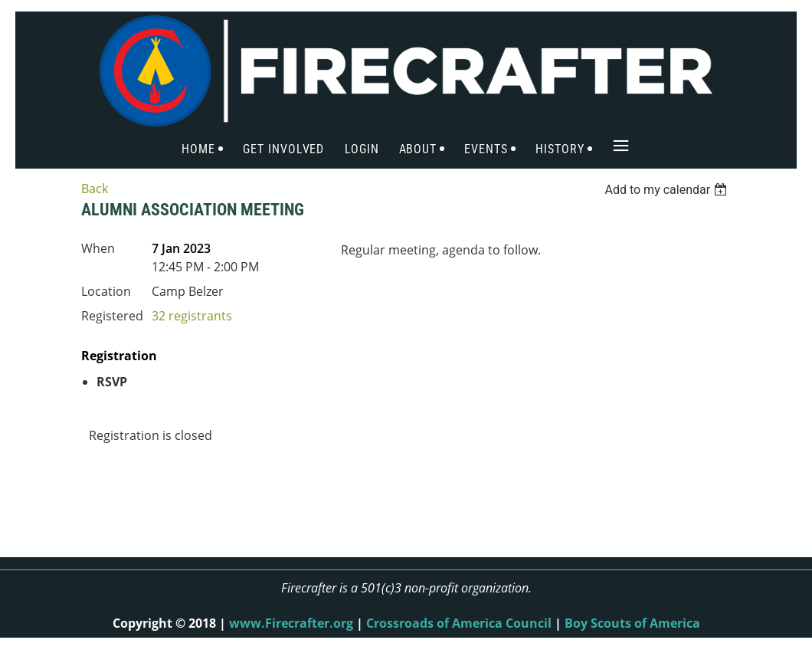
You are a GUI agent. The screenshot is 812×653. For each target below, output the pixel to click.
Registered (112, 316)
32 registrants (192, 316)
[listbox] (668, 190)
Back (95, 189)
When (98, 248)
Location (106, 291)
